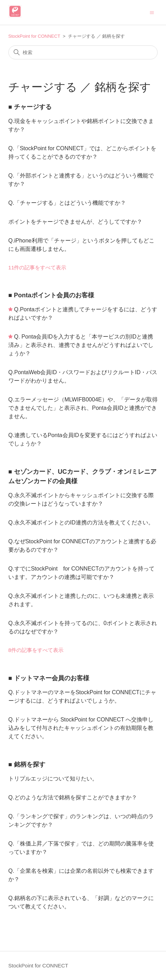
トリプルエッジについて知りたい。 (53, 779)
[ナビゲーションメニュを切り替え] (152, 12)
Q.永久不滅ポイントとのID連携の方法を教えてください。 (81, 522)
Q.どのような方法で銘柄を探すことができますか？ (73, 797)
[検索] (83, 52)
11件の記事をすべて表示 (37, 267)
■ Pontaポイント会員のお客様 (51, 295)
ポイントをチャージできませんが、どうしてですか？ (75, 222)
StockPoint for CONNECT (34, 36)
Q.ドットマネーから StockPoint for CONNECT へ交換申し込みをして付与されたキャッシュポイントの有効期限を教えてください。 (81, 728)
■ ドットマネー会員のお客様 (49, 678)
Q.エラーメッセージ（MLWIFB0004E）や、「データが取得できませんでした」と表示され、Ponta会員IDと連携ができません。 (83, 408)
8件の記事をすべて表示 (36, 650)
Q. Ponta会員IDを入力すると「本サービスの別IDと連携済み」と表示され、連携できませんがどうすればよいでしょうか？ (81, 345)
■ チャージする (30, 107)
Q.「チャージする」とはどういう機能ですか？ (67, 203)
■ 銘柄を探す (27, 764)
